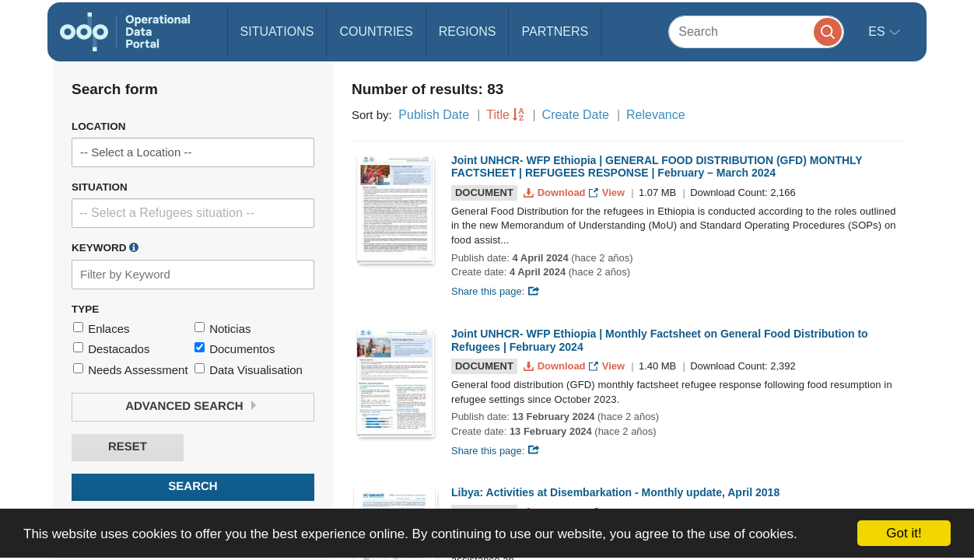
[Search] (756, 31)
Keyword (105, 247)
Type (85, 309)
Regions (468, 31)
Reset (128, 447)
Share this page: (496, 291)
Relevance (656, 115)
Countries (376, 31)
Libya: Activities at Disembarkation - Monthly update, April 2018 (615, 492)
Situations (277, 31)
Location (99, 126)
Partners (555, 31)
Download (556, 192)
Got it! (904, 533)
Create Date (576, 115)
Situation (100, 187)
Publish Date (434, 115)
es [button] (878, 31)
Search (193, 486)
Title (498, 115)
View (608, 192)
